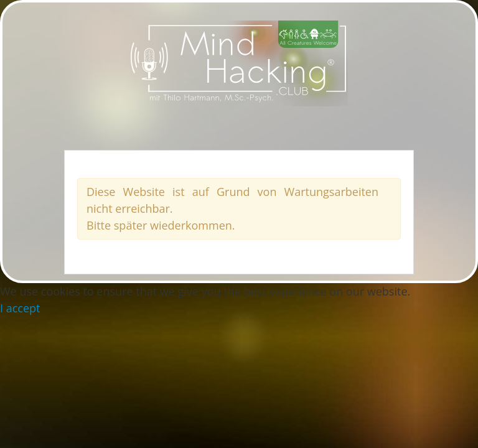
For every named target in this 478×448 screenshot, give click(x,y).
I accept (20, 308)
